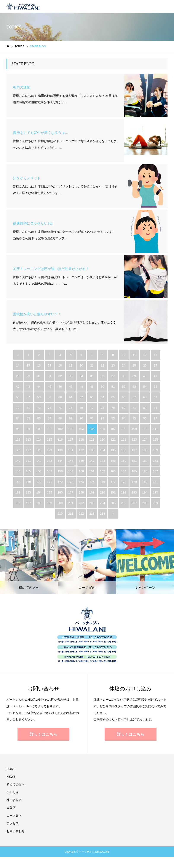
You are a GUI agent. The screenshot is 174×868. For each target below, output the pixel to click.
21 (92, 365)
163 (113, 471)
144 (60, 461)
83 (155, 408)
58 (39, 397)
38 (124, 376)
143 (49, 461)
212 (81, 514)
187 (71, 492)
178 (124, 482)
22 (102, 365)
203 (92, 503)
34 (81, 376)
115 (49, 440)
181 (155, 482)
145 (71, 461)
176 (102, 482)
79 (113, 408)
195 (155, 492)
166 (145, 471)
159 (71, 471)
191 (113, 492)
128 (39, 450)
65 (113, 397)
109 (134, 429)
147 (92, 461)
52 (124, 387)
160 (81, 471)
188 (81, 492)
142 (39, 461)
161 (92, 471)
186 (60, 492)
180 (145, 482)
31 (49, 376)
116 (60, 440)
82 (145, 408)
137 (134, 450)
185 (49, 492)
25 (134, 365)
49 (92, 387)
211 (71, 514)
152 (145, 461)
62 (81, 397)
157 (49, 471)
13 (155, 355)
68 (145, 397)
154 (18, 471)
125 (155, 440)
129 (49, 450)
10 (124, 355)
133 (92, 450)
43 (28, 387)
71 (28, 408)
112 (18, 440)
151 (134, 461)
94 (124, 418)
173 (71, 482)
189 (92, 492)
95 (134, 418)
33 (71, 376)
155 (28, 471)
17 (49, 365)
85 (28, 418)
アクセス (13, 823)
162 (102, 471)
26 (145, 365)
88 (60, 418)
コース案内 (14, 816)
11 (134, 355)
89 (71, 418)
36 (102, 376)
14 (18, 365)
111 (155, 429)
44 (39, 387)
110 (145, 429)
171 (49, 482)
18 (60, 365)
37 (113, 376)
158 (60, 471)
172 (60, 482)
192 (124, 492)
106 (102, 429)
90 (81, 418)
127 (28, 450)
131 (71, 450)
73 (49, 408)
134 (102, 450)
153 (155, 461)
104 (81, 429)
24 (124, 365)
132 (81, 450)
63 (92, 397)
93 (113, 418)
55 (155, 387)
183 (28, 492)
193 (134, 492)
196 (18, 503)
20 (81, 365)
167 (155, 471)
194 (145, 492)
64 (102, 397)
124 (145, 440)
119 (92, 440)
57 (28, 397)
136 (124, 450)
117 (71, 440)
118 (81, 440)
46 (60, 387)
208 (145, 503)
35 (92, 376)
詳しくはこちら (43, 734)
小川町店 (13, 792)
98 (18, 429)
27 (155, 365)
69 (155, 397)
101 (49, 429)
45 (49, 387)
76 (81, 408)
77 (92, 408)
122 (124, 440)
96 (145, 418)
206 (124, 503)
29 (28, 376)
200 (60, 503)
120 (102, 440)
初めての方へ (16, 784)
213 (92, 514)
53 (134, 387)
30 (39, 376)
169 (28, 482)
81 (134, 408)
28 (18, 376)
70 (18, 408)
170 (39, 482)
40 (145, 376)
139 (155, 450)
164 (124, 471)
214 (102, 514)
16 (39, 365)
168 (18, 482)
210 (60, 514)
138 (145, 450)
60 (60, 397)
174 (81, 482)
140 (18, 461)
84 (18, 418)
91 (92, 418)
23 (113, 365)
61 (71, 397)
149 (113, 461)
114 (39, 440)
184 (39, 492)
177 (113, 482)
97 (155, 418)
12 (145, 355)
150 (124, 461)
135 (113, 450)
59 (49, 397)
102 (60, 429)
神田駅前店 (14, 800)
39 (134, 376)
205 (113, 503)
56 (18, 397)
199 (49, 503)
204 (102, 503)
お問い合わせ (16, 831)
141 (28, 461)
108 (124, 429)
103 (71, 429)
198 (39, 503)
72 (39, 408)
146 (81, 461)
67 (134, 397)
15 (28, 365)
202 (81, 503)
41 (155, 376)
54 (145, 387)
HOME (11, 769)
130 (60, 450)
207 (134, 503)
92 (102, 418)
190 (102, 492)
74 (60, 408)
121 (113, 440)
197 (28, 503)
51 (113, 387)
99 (28, 429)
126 (18, 450)
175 (92, 482)
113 (28, 440)
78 (102, 408)
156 (39, 471)
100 (39, 429)
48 (81, 387)
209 (155, 503)
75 (71, 408)
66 (124, 397)
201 (71, 503)
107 (113, 429)
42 (18, 387)
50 (102, 387)
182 (18, 492)
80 (124, 408)
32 (60, 376)
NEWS (11, 777)
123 (134, 440)
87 (49, 418)
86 (39, 418)
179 (134, 482)
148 (102, 461)
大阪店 (11, 808)
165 (134, 471)
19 (71, 365)
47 (71, 387)
